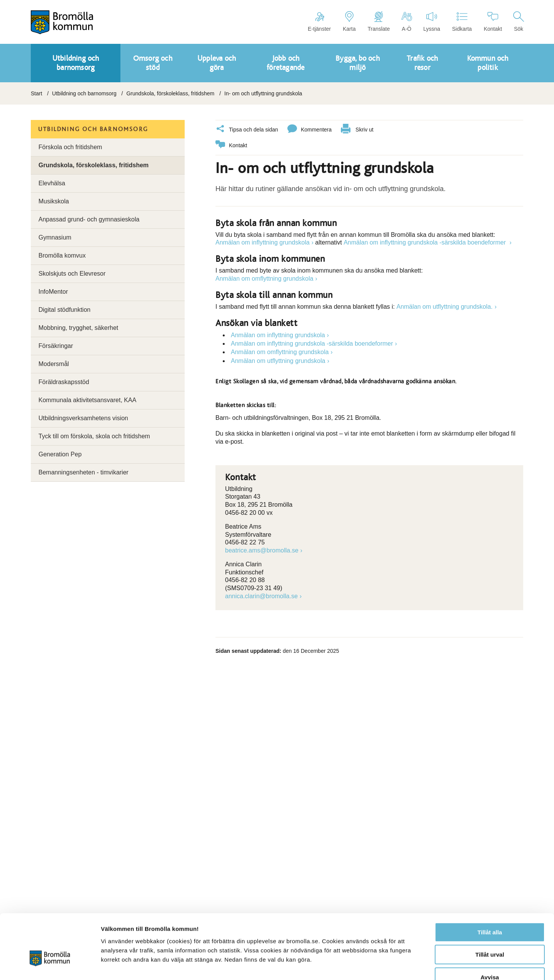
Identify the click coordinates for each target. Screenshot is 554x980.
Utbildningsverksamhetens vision (83, 418)
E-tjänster (319, 22)
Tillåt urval (490, 909)
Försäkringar (56, 346)
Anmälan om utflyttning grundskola (278, 360)
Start (37, 93)
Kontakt (493, 22)
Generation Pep (60, 454)
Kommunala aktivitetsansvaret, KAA (87, 400)
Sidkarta (462, 22)
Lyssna (432, 22)
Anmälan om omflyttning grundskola (264, 278)
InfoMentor (53, 292)
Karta (349, 22)
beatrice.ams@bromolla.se (262, 550)
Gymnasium (55, 237)
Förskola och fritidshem (70, 147)
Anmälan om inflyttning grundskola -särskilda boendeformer (426, 242)
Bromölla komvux (62, 255)
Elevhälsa (52, 183)
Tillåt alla (490, 886)
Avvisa (490, 931)
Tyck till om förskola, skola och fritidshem (94, 436)
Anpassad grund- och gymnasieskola (89, 219)
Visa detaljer (418, 965)
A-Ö (406, 22)
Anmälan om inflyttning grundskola (263, 242)
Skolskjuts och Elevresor (72, 274)
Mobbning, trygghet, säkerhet (78, 328)
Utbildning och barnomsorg (84, 93)
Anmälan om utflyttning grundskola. (444, 306)
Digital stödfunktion (64, 310)
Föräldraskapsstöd (64, 382)
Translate (379, 22)
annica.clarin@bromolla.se (261, 596)
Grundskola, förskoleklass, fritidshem (170, 93)
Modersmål (54, 364)
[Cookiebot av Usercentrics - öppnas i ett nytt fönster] (50, 965)
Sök (519, 22)
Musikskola (54, 201)
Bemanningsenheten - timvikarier (83, 472)
